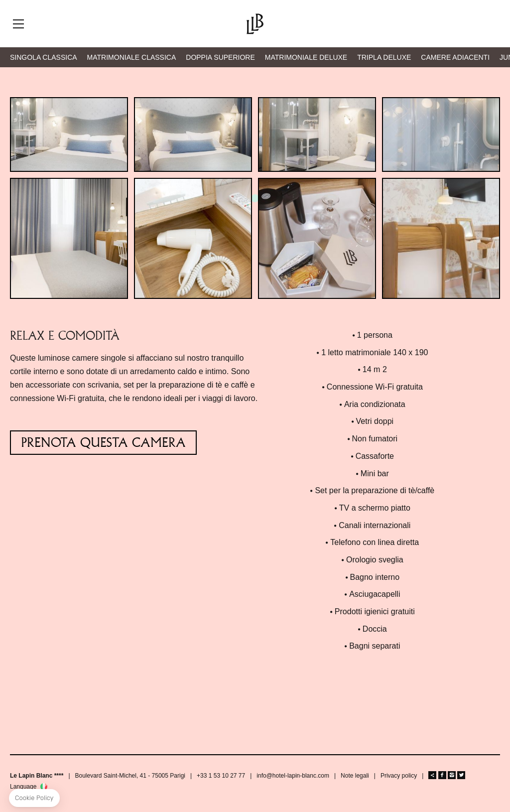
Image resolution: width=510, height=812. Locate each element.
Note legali (355, 776)
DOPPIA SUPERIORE (220, 57)
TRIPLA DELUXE (384, 57)
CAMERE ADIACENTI (455, 57)
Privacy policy (399, 776)
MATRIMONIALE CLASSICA (132, 57)
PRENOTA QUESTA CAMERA (103, 443)
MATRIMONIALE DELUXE (306, 57)
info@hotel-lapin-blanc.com (293, 776)
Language (23, 787)
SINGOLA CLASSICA (44, 57)
